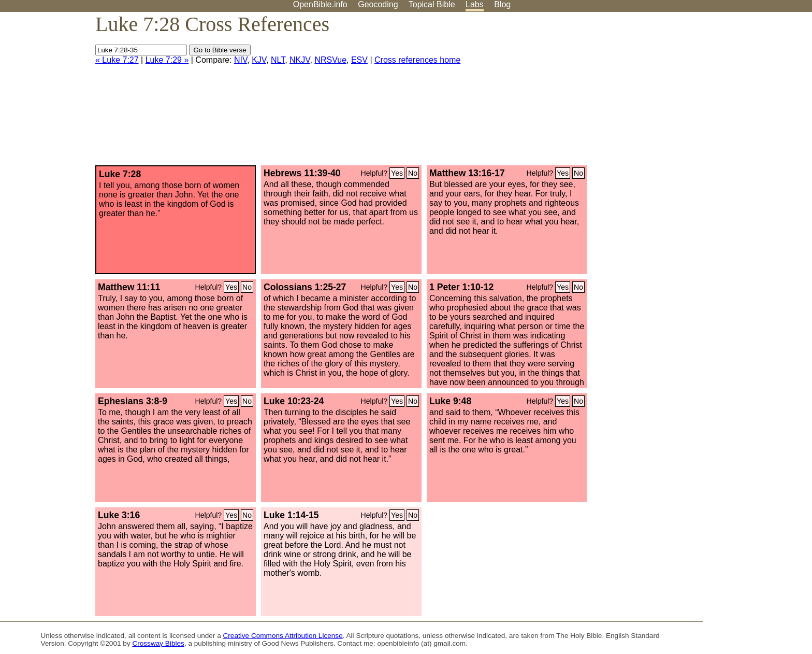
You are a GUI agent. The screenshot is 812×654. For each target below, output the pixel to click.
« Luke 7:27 (117, 60)
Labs (475, 4)
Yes (397, 173)
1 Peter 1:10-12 (461, 287)
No (413, 173)
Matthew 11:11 (129, 287)
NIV (241, 60)
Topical (432, 4)
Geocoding (378, 4)
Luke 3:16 (119, 515)
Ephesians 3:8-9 (133, 401)
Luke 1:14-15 (291, 515)
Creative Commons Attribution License (283, 636)
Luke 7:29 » (167, 60)
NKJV (300, 60)
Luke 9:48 (450, 401)
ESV (359, 60)
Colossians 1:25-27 (305, 287)
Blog (502, 4)
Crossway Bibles (158, 643)
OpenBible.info (320, 4)
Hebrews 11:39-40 (302, 173)
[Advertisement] (707, 93)
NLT (278, 60)
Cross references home (417, 60)
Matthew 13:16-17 (467, 173)
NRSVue (330, 60)
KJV (259, 60)
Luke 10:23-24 (294, 401)
